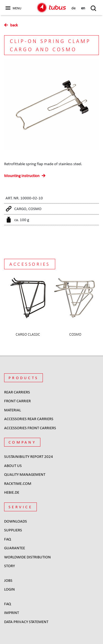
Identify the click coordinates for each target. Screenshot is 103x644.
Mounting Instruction (22, 176)
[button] (13, 6)
